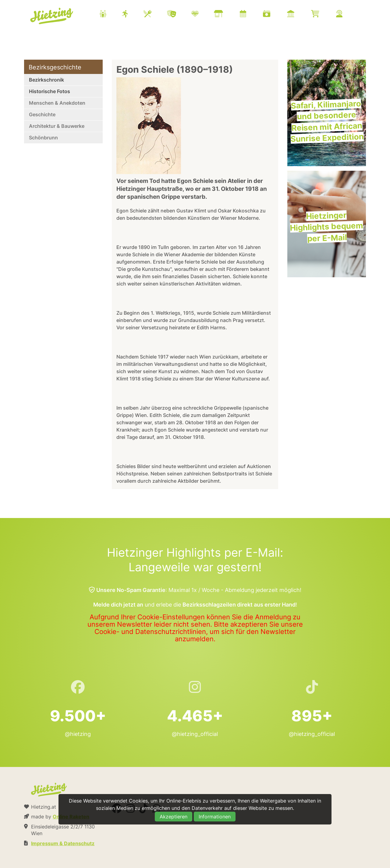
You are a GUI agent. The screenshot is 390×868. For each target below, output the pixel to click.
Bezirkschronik (46, 80)
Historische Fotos (50, 91)
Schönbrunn (43, 138)
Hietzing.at (52, 16)
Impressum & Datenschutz (63, 843)
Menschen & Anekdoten (57, 103)
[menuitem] (229, 15)
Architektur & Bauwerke (57, 126)
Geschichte (42, 114)
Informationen (215, 817)
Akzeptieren (174, 817)
